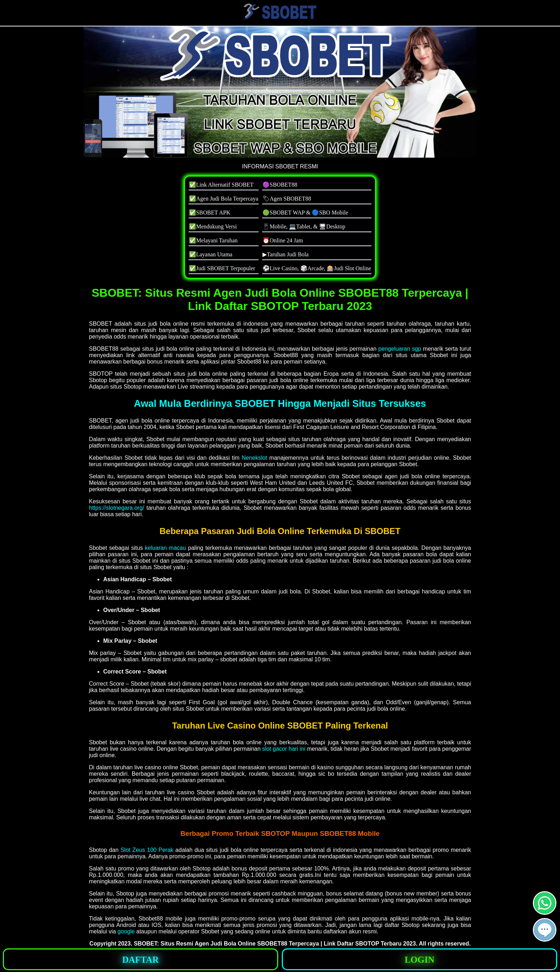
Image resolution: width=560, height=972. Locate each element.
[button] (545, 930)
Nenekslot (254, 458)
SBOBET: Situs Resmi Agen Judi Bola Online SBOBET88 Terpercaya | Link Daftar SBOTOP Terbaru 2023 (275, 944)
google (126, 931)
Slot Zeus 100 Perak (147, 850)
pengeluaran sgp (400, 349)
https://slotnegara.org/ (117, 508)
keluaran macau (166, 548)
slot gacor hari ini (284, 749)
